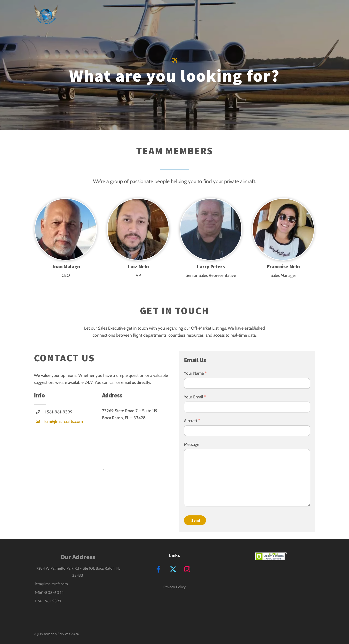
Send (196, 520)
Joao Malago (66, 267)
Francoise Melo (283, 267)
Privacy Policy (174, 587)
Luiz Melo (138, 267)
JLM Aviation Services (54, 634)
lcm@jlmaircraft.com (51, 584)
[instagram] (188, 569)
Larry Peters (211, 267)
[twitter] (174, 569)
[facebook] (159, 569)
